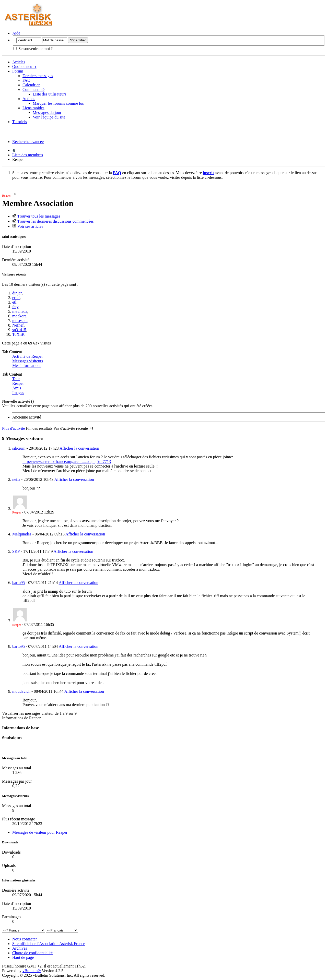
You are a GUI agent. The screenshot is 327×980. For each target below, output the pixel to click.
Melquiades (22, 534)
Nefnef (18, 325)
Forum (18, 71)
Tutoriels (20, 122)
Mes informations (27, 366)
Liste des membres (28, 155)
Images (18, 393)
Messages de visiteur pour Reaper (40, 832)
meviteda (20, 311)
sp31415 (19, 330)
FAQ (26, 80)
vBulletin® (32, 971)
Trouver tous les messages (36, 216)
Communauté (33, 89)
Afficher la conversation (79, 448)
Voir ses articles (28, 226)
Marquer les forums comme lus (58, 103)
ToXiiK (19, 334)
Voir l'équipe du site (49, 117)
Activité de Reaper (28, 356)
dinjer (17, 293)
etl (14, 302)
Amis (17, 388)
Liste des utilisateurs (50, 94)
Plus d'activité (14, 428)
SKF (16, 551)
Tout (16, 379)
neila (16, 479)
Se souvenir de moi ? (33, 49)
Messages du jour (47, 112)
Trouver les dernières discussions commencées (53, 221)
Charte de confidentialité (32, 953)
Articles (19, 62)
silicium (19, 448)
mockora (19, 316)
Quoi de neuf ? (24, 67)
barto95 (19, 583)
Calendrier (31, 85)
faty (15, 307)
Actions (29, 99)
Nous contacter (25, 939)
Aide (16, 33)
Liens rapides (33, 108)
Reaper (18, 383)
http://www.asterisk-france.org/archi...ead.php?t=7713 (67, 462)
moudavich (21, 691)
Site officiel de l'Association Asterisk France (49, 944)
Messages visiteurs (28, 361)
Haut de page (23, 957)
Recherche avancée (28, 142)
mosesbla (20, 321)
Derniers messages (38, 76)
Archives (20, 948)
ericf (16, 298)
